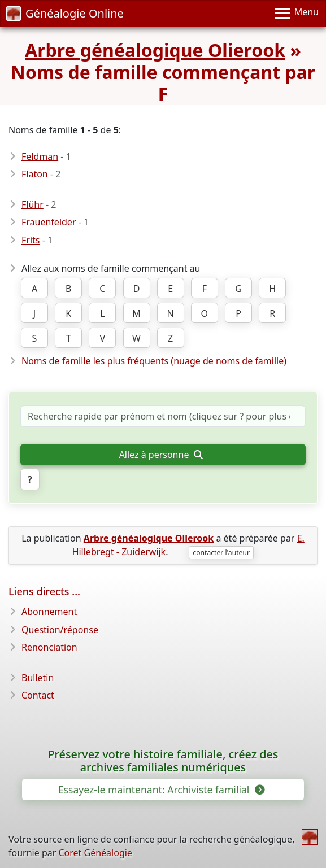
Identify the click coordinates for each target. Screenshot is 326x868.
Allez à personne (161, 455)
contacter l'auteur (221, 553)
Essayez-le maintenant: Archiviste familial (161, 790)
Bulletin (38, 678)
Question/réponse (60, 630)
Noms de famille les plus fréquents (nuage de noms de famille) (154, 361)
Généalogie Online (65, 13)
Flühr (32, 204)
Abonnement (49, 612)
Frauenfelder (49, 222)
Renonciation (49, 647)
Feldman (40, 156)
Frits (31, 240)
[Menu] (297, 14)
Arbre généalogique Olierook (155, 50)
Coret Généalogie (95, 853)
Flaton (35, 174)
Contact (38, 695)
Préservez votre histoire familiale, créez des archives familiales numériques (163, 761)
